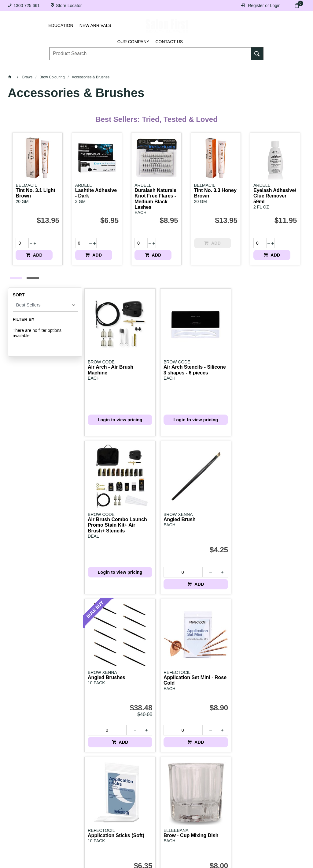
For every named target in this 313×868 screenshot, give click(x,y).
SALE (278, 67)
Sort (19, 289)
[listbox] (46, 299)
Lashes (37, 67)
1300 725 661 (27, 6)
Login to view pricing (110, 396)
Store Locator (69, 6)
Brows (64, 67)
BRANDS (254, 67)
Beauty (226, 67)
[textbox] (151, 49)
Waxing (178, 67)
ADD (48, 248)
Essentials (94, 67)
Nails (124, 67)
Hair (202, 67)
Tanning (150, 67)
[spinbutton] (20, 243)
